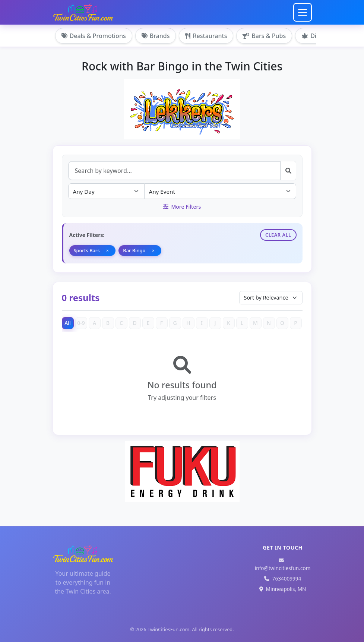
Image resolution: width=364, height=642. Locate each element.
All (68, 323)
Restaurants (206, 36)
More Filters (182, 207)
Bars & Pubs (264, 36)
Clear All (278, 235)
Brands (156, 36)
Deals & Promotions (94, 36)
